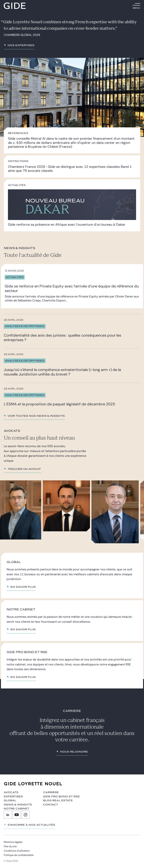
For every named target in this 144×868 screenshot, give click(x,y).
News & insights (18, 805)
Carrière (51, 792)
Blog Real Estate (58, 801)
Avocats (11, 792)
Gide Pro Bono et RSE (61, 797)
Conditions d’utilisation (17, 851)
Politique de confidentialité (19, 855)
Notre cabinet (17, 809)
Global (10, 801)
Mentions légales (13, 842)
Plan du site (10, 846)
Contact (51, 805)
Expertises (13, 797)
